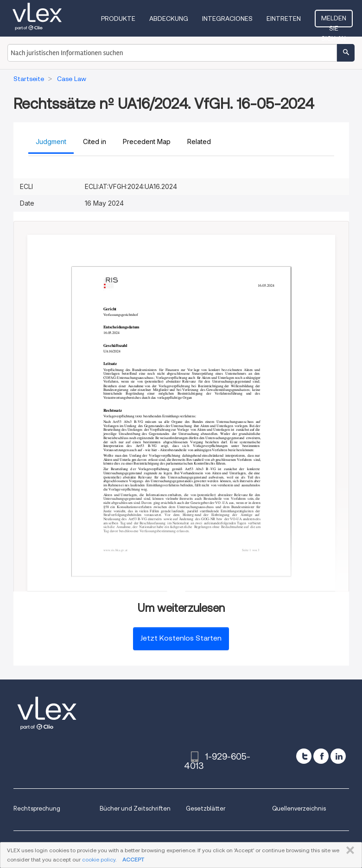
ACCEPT (133, 859)
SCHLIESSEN (348, 850)
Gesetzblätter (206, 808)
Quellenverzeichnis (299, 808)
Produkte (118, 19)
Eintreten (284, 19)
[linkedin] (338, 756)
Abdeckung (169, 19)
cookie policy (99, 859)
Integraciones (227, 19)
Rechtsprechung (37, 808)
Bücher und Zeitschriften (135, 808)
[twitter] (304, 756)
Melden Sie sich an (334, 21)
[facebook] (321, 756)
